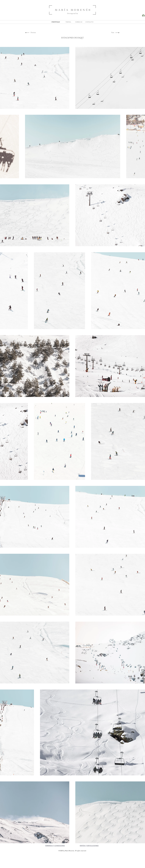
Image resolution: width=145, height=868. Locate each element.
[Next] (112, 33)
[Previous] (34, 33)
